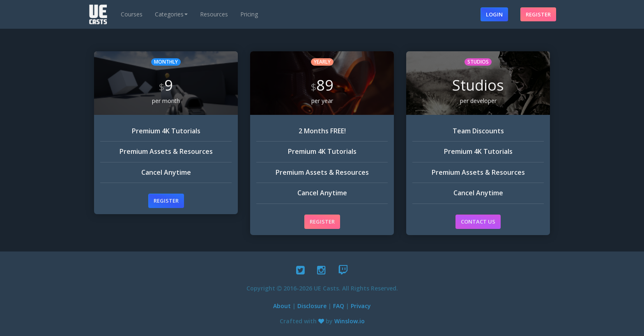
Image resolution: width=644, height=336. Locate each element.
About (282, 306)
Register (538, 14)
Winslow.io (350, 321)
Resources (214, 14)
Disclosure (312, 306)
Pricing (249, 14)
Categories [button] (171, 14)
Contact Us (478, 222)
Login (494, 14)
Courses (132, 14)
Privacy (361, 306)
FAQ (339, 306)
